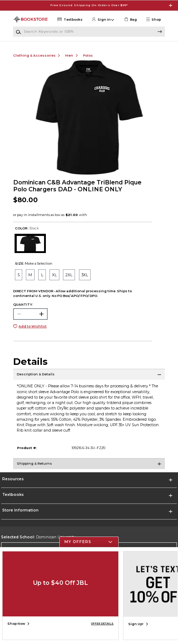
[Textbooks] (70, 19)
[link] (130, 19)
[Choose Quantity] (31, 314)
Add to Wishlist (33, 326)
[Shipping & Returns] (89, 467)
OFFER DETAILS (102, 623)
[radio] (19, 275)
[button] (155, 19)
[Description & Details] (89, 378)
